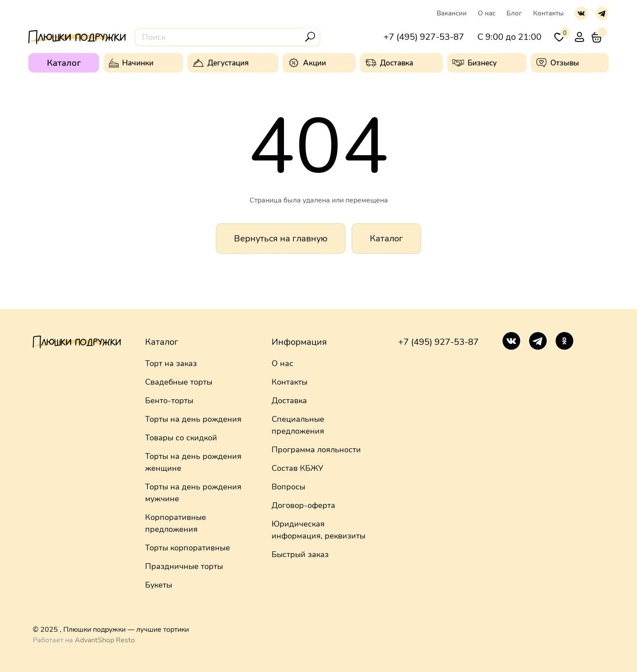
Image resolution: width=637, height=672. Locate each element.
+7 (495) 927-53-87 (438, 342)
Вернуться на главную (281, 239)
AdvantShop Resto (105, 640)
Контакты (548, 13)
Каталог (386, 239)
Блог (514, 13)
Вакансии (452, 13)
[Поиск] (310, 37)
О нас (487, 13)
